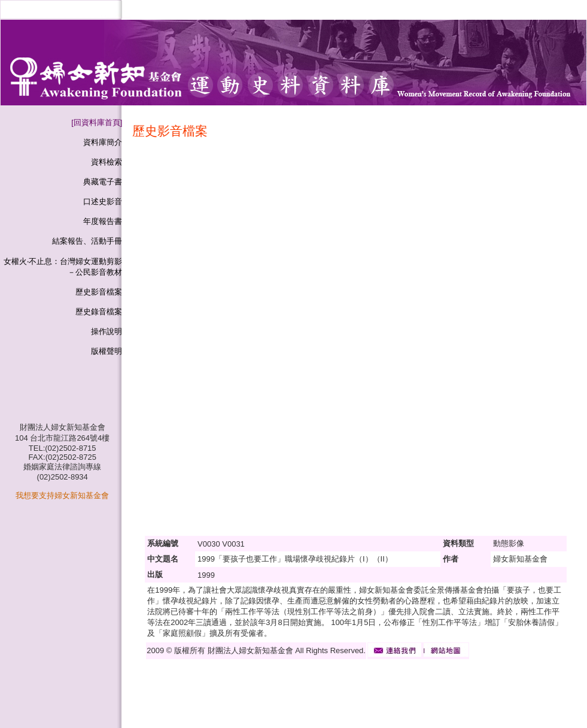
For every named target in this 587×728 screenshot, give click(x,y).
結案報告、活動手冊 (87, 241)
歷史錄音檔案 (99, 312)
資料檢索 (107, 162)
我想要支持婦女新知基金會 (62, 495)
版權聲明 (107, 351)
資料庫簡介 (103, 142)
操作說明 (107, 331)
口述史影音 (103, 201)
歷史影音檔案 (99, 292)
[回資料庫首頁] (97, 122)
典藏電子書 (103, 182)
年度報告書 (103, 221)
